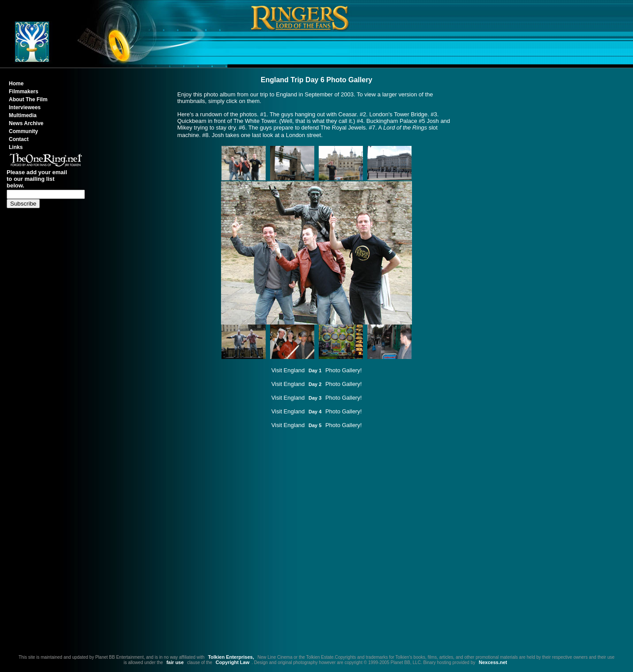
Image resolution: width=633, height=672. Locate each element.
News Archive (26, 123)
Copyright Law (233, 662)
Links (16, 147)
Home (16, 84)
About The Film (28, 99)
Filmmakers (24, 92)
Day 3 (315, 398)
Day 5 (315, 425)
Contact (19, 139)
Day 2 (315, 384)
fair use (175, 662)
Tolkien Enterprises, (231, 657)
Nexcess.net (493, 662)
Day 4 (315, 412)
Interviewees (25, 107)
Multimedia (23, 115)
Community (23, 131)
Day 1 (315, 370)
